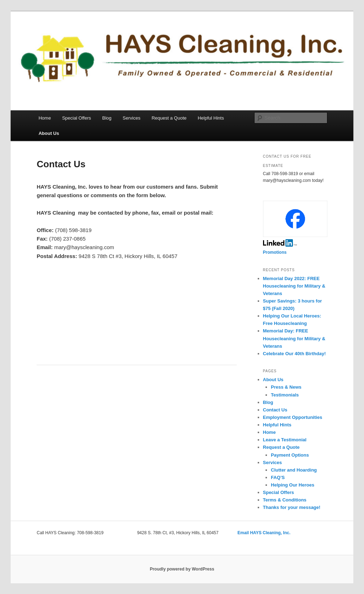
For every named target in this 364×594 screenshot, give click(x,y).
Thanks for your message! (292, 507)
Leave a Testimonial (285, 440)
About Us (49, 133)
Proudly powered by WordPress (182, 569)
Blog (107, 118)
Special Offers (77, 118)
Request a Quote (169, 118)
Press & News (286, 387)
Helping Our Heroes (293, 485)
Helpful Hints (211, 118)
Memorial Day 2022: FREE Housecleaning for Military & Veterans (294, 286)
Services (132, 118)
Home (45, 118)
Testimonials (285, 395)
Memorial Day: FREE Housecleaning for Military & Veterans (294, 338)
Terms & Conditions (285, 500)
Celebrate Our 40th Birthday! (295, 354)
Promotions (275, 252)
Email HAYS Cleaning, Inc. (264, 533)
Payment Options (290, 455)
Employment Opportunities (293, 417)
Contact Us (275, 410)
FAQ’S (278, 477)
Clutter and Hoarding (294, 470)
